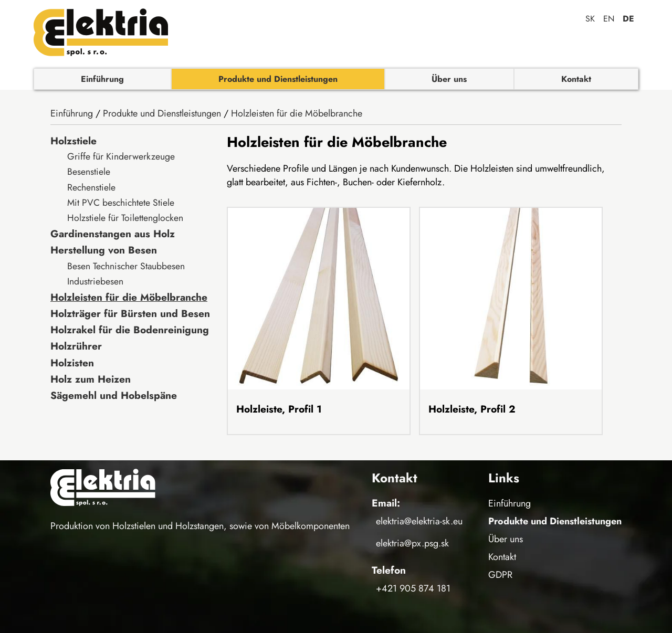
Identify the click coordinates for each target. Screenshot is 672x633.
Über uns (449, 79)
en (609, 19)
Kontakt (576, 79)
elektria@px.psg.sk (412, 543)
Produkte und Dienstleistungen (278, 79)
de (628, 19)
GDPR (500, 575)
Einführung (102, 79)
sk (590, 19)
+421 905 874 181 (413, 588)
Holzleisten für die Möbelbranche (297, 113)
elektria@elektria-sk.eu (419, 521)
